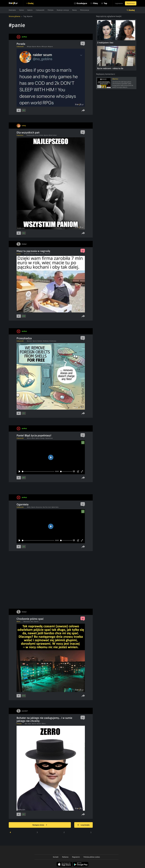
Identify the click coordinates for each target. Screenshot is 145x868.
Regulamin (76, 857)
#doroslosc (27, 622)
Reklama (65, 857)
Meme (18, 622)
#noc (32, 622)
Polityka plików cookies (92, 857)
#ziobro (39, 724)
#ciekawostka (31, 135)
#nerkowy (46, 341)
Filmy (95, 3)
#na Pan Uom (47, 507)
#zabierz (40, 341)
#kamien (30, 341)
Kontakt (56, 857)
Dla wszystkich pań (28, 133)
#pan (30, 724)
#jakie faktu (55, 507)
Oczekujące (82, 3)
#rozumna (39, 507)
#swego (43, 438)
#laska (41, 135)
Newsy (75, 10)
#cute (37, 135)
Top (105, 3)
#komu (39, 47)
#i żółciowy (53, 341)
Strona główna (14, 16)
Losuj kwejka (83, 825)
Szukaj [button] (132, 10)
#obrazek (27, 254)
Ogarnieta (23, 504)
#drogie (29, 47)
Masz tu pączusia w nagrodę (33, 251)
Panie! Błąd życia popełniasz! (34, 435)
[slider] (38, 471)
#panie (34, 47)
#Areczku (47, 254)
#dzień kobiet (53, 135)
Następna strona (40, 825)
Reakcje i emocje (63, 10)
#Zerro (44, 724)
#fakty (29, 507)
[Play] (19, 471)
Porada (21, 44)
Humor (22, 10)
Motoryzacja (85, 10)
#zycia (29, 438)
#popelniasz (49, 438)
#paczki (33, 254)
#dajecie (50, 47)
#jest (26, 724)
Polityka (51, 10)
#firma (37, 254)
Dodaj (31, 3)
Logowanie (119, 3)
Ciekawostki (40, 10)
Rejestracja (131, 3)
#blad (33, 438)
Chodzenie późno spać (30, 619)
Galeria (30, 10)
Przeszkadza (24, 338)
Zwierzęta (12, 10)
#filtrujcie (44, 47)
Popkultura (20, 135)
